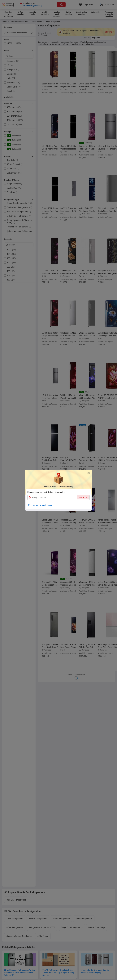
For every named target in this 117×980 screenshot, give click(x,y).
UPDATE (83, 497)
